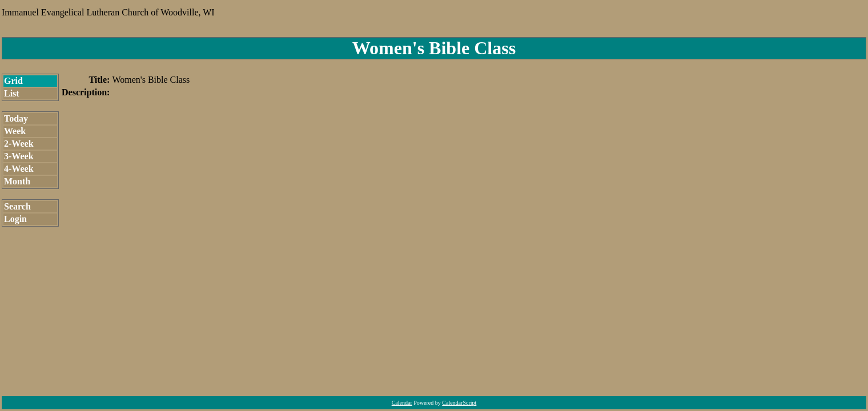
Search (17, 206)
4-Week (19, 169)
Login (15, 219)
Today (16, 118)
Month (17, 181)
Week (15, 131)
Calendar (402, 403)
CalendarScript (459, 403)
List (12, 93)
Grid (13, 81)
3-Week (19, 156)
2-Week (19, 144)
